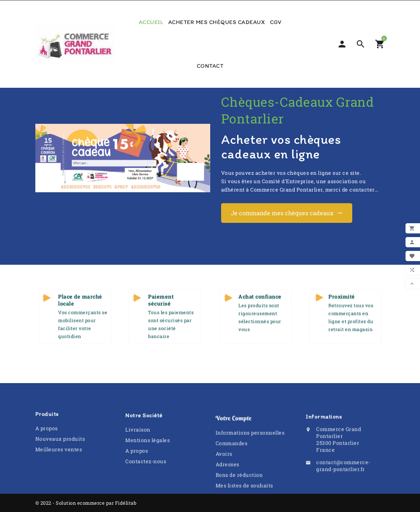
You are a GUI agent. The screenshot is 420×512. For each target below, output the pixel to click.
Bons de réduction (239, 502)
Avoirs (224, 481)
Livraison (138, 449)
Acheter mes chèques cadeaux (217, 22)
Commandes (232, 471)
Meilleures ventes (59, 465)
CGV (276, 22)
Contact (210, 66)
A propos (47, 444)
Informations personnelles (250, 460)
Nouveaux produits (60, 455)
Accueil (151, 22)
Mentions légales (148, 460)
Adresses (227, 492)
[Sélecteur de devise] (342, 44)
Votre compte (234, 446)
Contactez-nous (146, 481)
